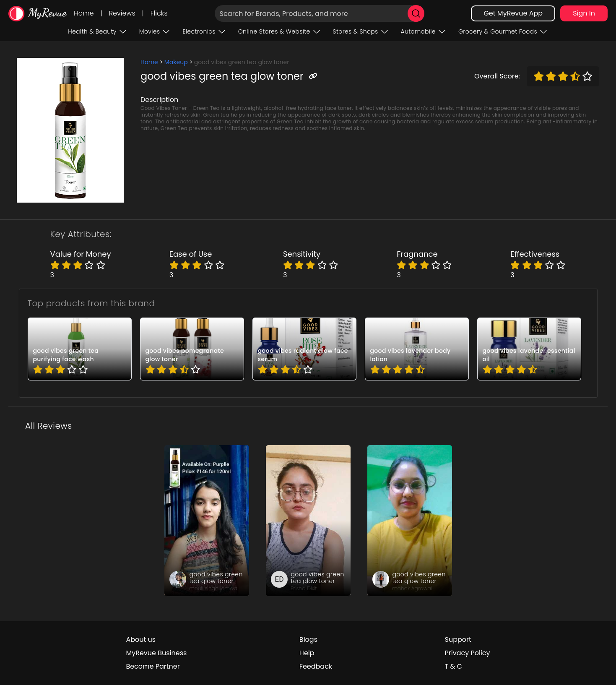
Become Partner (153, 666)
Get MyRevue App (513, 13)
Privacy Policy (468, 653)
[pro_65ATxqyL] (304, 349)
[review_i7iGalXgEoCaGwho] (308, 521)
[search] (416, 13)
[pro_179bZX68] (80, 349)
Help (307, 653)
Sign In (584, 13)
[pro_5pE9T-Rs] (417, 349)
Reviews (122, 13)
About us (141, 639)
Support (458, 639)
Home (84, 13)
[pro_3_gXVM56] (192, 349)
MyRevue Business (156, 653)
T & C (454, 666)
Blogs (308, 639)
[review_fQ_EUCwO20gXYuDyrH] (410, 521)
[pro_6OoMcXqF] (529, 349)
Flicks (159, 13)
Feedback (316, 666)
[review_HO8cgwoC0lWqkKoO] (207, 521)
